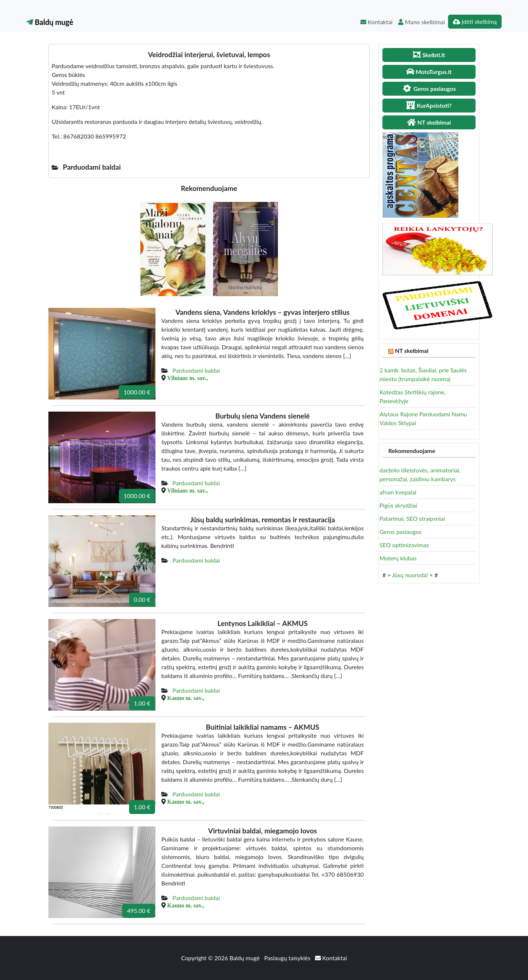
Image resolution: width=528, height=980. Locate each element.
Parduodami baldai (196, 370)
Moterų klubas (398, 558)
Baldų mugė (50, 22)
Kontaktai (376, 22)
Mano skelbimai (421, 22)
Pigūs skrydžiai (398, 505)
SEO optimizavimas (404, 545)
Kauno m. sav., (186, 698)
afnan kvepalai (398, 492)
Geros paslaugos (400, 532)
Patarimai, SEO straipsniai (412, 518)
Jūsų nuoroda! (410, 575)
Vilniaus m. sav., (188, 378)
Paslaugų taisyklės (288, 958)
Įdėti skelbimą (475, 21)
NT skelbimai (412, 351)
